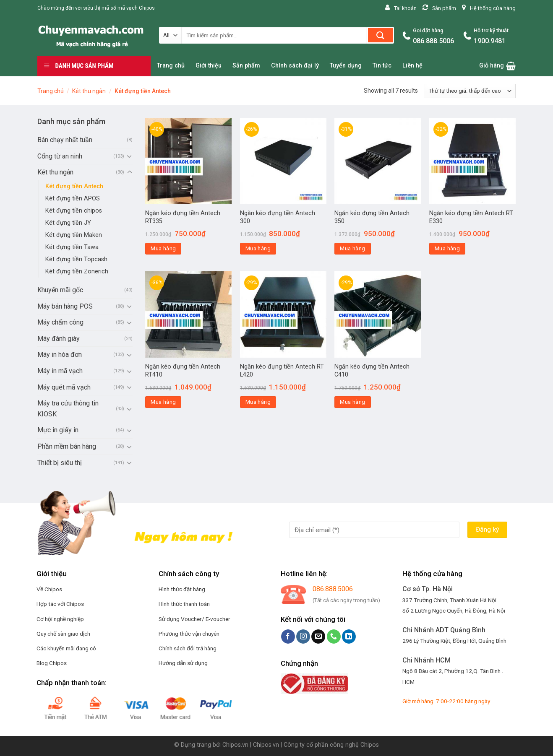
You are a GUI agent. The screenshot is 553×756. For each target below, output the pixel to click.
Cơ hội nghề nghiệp (60, 619)
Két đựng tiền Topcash (76, 259)
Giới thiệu (209, 66)
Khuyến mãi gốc (60, 290)
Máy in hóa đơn (60, 355)
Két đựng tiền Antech (74, 186)
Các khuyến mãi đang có (66, 648)
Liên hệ (412, 66)
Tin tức (382, 66)
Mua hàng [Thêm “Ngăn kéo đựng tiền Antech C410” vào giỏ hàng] (352, 402)
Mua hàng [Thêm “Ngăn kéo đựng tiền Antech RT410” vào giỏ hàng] (163, 402)
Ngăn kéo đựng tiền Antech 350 (372, 217)
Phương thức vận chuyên (189, 634)
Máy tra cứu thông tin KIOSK (68, 409)
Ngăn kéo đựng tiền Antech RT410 (183, 371)
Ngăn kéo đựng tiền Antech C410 (372, 371)
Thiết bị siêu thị (60, 463)
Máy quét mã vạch (64, 387)
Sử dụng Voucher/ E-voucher (194, 619)
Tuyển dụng (346, 66)
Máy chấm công (60, 322)
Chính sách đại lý (295, 66)
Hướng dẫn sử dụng (183, 663)
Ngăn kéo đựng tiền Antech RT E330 (471, 217)
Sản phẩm (246, 66)
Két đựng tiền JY (68, 223)
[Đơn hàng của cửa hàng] (470, 91)
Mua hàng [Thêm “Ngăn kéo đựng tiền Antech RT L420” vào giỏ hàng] (258, 402)
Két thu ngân (89, 91)
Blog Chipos (52, 663)
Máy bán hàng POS (65, 306)
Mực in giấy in (58, 430)
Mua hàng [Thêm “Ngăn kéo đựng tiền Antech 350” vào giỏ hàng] (352, 248)
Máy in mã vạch (60, 371)
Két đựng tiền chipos (74, 211)
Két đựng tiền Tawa (72, 247)
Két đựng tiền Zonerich (77, 271)
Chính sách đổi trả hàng (188, 648)
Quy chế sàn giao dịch (63, 634)
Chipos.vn (235, 745)
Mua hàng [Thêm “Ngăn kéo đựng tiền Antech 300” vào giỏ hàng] (258, 248)
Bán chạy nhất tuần (65, 140)
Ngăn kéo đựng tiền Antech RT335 (183, 217)
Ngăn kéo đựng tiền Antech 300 (278, 217)
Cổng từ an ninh (60, 156)
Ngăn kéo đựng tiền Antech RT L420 (282, 371)
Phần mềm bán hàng (67, 446)
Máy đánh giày (59, 339)
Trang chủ (171, 66)
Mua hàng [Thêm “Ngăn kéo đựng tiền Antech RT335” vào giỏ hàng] (163, 248)
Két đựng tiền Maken (74, 235)
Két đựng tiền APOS (73, 199)
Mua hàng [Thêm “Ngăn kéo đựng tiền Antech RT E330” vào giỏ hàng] (447, 248)
